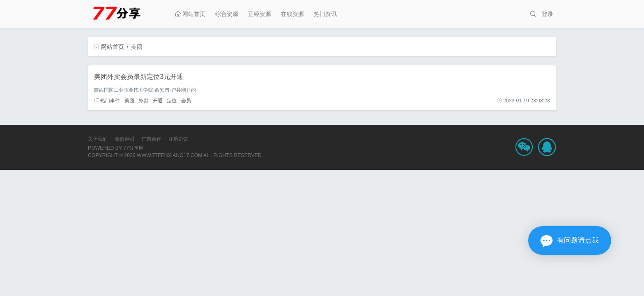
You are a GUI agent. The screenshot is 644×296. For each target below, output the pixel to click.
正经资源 (260, 14)
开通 (158, 101)
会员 (186, 101)
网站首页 (190, 14)
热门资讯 (325, 14)
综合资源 (227, 14)
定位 (172, 101)
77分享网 (133, 148)
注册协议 (178, 139)
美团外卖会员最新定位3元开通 (139, 77)
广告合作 (152, 139)
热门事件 (107, 101)
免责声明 (124, 139)
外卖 (143, 101)
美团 (129, 101)
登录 (547, 14)
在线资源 (292, 14)
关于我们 (98, 139)
